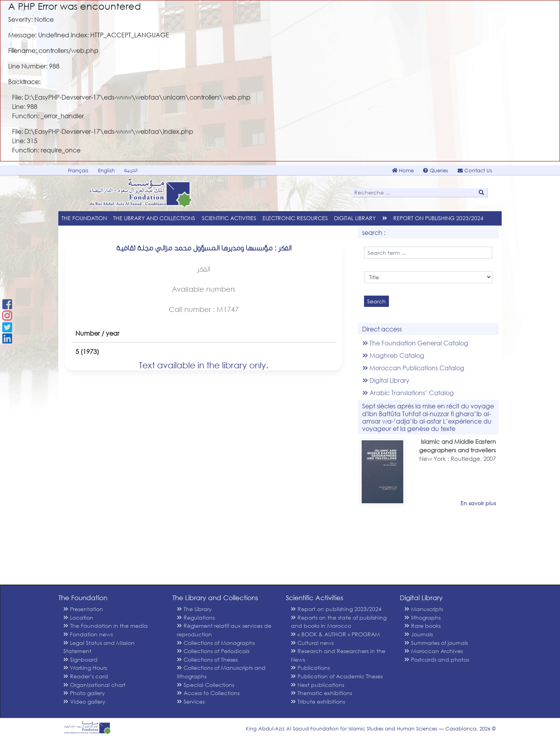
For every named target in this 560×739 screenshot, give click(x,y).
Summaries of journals (436, 643)
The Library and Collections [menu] (154, 218)
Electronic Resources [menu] (295, 218)
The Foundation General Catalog (415, 343)
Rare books (423, 626)
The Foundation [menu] (84, 218)
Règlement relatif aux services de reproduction (224, 630)
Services (191, 701)
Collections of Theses (207, 659)
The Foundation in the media (106, 626)
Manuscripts (424, 609)
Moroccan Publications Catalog (413, 368)
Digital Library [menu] (355, 218)
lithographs (423, 617)
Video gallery (84, 701)
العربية (131, 170)
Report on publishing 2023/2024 (438, 218)
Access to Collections (208, 693)
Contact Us (475, 171)
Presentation (83, 609)
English (106, 171)
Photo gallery (84, 693)
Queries (436, 171)
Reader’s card (86, 676)
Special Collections (206, 685)
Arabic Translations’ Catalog (408, 393)
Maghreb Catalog (393, 355)
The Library (194, 609)
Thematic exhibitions (321, 693)
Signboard (80, 659)
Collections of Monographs (216, 643)
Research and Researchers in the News (338, 655)
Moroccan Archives (434, 651)
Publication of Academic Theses (337, 676)
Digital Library (386, 380)
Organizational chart (94, 685)
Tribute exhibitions (318, 701)
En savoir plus (478, 503)
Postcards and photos (437, 659)
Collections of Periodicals (213, 651)
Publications (310, 668)
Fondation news (88, 634)
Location (78, 617)
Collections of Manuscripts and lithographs (221, 672)
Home (403, 171)
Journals (419, 634)
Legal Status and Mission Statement (99, 647)
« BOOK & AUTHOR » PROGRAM (335, 634)
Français (78, 171)
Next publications (318, 685)
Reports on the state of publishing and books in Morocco (339, 622)
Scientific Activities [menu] (229, 218)
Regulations (196, 617)
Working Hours (85, 668)
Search (376, 301)
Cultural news (312, 643)
